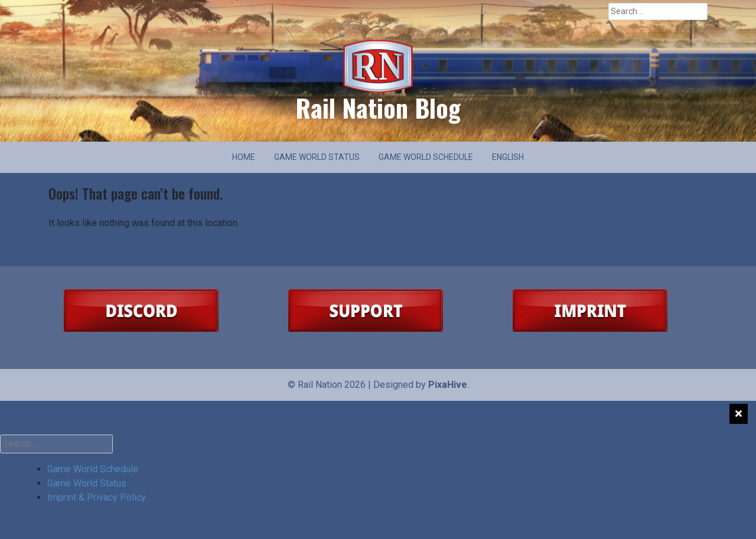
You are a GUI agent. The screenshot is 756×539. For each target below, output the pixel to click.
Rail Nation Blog (378, 107)
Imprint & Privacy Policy (97, 497)
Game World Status (317, 157)
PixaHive (448, 385)
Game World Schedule (426, 157)
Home (244, 157)
